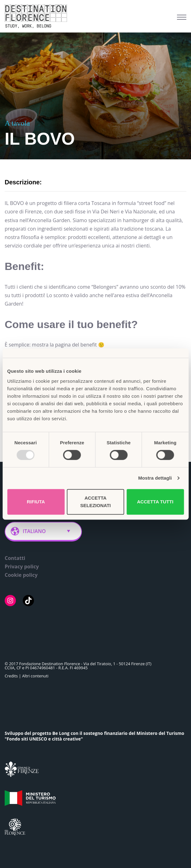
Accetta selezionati (95, 502)
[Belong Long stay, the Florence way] (37, 16)
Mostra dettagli (155, 478)
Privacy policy (22, 566)
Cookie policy (21, 575)
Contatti (15, 558)
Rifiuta (36, 502)
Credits (11, 676)
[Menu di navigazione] (182, 17)
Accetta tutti (155, 502)
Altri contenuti (35, 676)
